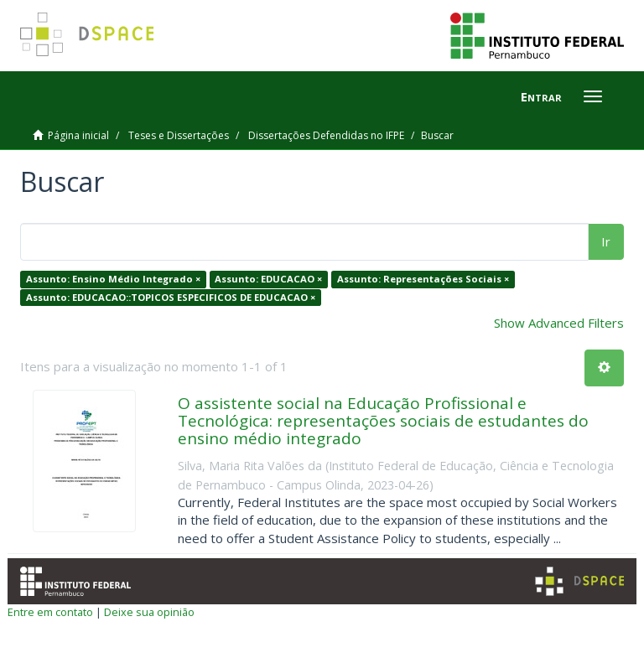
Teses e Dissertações (179, 135)
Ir (606, 241)
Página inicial (78, 135)
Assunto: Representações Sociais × (423, 279)
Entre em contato (50, 612)
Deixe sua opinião (149, 612)
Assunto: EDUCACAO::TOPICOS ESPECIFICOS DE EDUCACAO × (171, 297)
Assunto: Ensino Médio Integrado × (113, 279)
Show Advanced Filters (559, 323)
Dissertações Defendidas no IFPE (326, 135)
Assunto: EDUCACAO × (268, 279)
